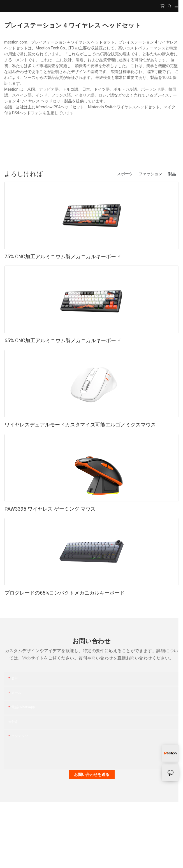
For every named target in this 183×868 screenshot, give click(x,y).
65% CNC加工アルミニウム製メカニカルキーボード (63, 340)
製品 (172, 174)
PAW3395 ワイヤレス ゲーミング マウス (50, 509)
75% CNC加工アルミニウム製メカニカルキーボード (63, 256)
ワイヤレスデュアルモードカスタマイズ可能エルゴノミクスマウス (80, 425)
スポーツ (125, 174)
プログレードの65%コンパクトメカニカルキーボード (65, 593)
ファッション (150, 174)
